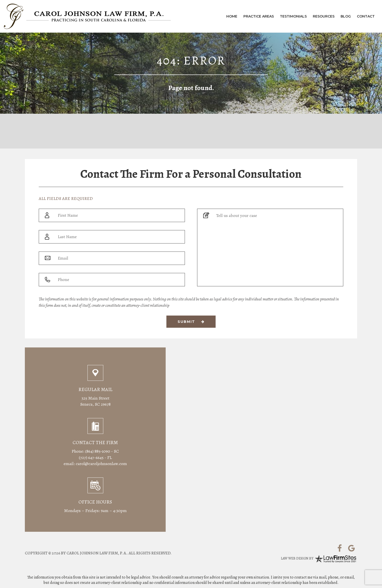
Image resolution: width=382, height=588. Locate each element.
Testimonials (293, 16)
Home (232, 16)
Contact (366, 16)
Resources (324, 16)
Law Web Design (295, 558)
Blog (346, 16)
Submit (191, 322)
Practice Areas (259, 16)
